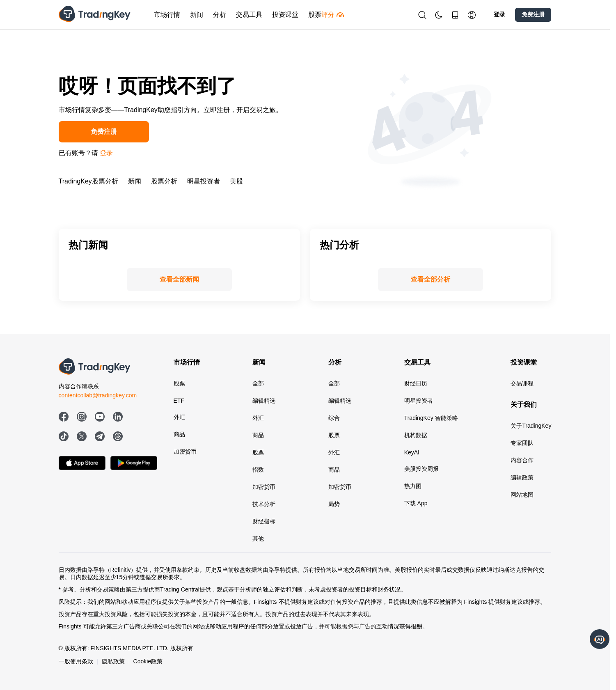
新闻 (135, 181)
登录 (499, 14)
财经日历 (416, 383)
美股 (236, 181)
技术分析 (264, 504)
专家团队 (522, 443)
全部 (258, 383)
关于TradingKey (531, 426)
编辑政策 (522, 477)
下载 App (416, 503)
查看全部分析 (431, 279)
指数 (258, 470)
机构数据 (416, 435)
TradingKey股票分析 (88, 181)
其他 (258, 539)
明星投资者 (204, 181)
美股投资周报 (421, 469)
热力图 (413, 486)
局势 (334, 504)
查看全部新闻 (179, 279)
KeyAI (412, 452)
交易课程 (522, 383)
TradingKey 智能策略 (431, 418)
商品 (179, 434)
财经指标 (264, 521)
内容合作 (522, 460)
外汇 (179, 417)
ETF (179, 401)
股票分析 (164, 181)
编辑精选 (264, 401)
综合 (334, 418)
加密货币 (185, 452)
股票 (179, 383)
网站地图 (522, 495)
